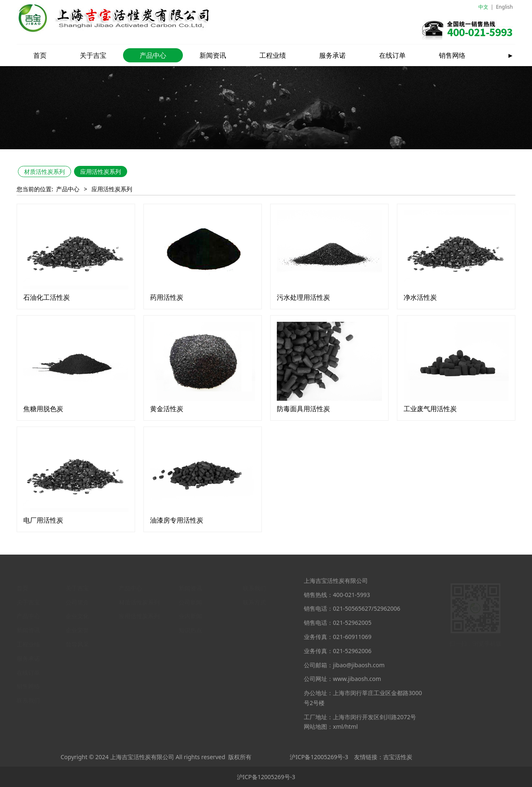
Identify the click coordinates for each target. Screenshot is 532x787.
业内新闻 (190, 614)
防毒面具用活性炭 (303, 409)
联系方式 (254, 600)
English (504, 7)
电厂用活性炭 (43, 520)
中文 (483, 7)
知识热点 (190, 628)
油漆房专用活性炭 (177, 520)
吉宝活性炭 (398, 757)
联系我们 (28, 699)
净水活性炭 (420, 297)
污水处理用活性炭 (303, 297)
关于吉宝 (93, 55)
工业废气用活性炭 (430, 409)
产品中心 (153, 55)
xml (338, 732)
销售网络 (452, 55)
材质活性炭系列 (44, 171)
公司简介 (77, 600)
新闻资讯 (213, 55)
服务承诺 (332, 55)
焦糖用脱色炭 (43, 409)
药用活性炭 (167, 297)
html (351, 732)
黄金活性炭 (167, 409)
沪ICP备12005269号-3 (319, 757)
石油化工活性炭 (47, 297)
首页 (40, 55)
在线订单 (392, 55)
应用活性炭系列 (101, 171)
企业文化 (77, 614)
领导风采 (77, 642)
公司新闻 (190, 600)
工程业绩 (273, 55)
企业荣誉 (77, 628)
